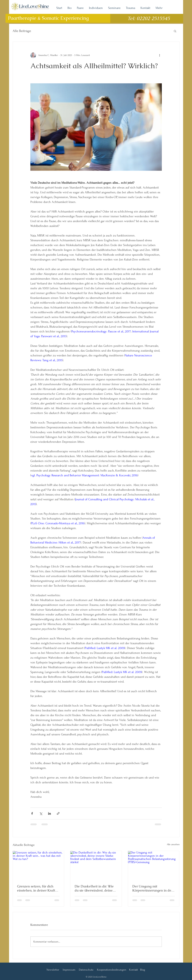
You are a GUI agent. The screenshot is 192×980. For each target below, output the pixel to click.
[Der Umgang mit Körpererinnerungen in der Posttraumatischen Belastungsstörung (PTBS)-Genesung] (154, 865)
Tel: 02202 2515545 (149, 18)
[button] (175, 31)
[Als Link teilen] (58, 813)
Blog (143, 970)
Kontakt (134, 970)
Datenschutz (86, 970)
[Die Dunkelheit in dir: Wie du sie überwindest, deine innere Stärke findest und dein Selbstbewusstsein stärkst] (96, 865)
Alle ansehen (173, 844)
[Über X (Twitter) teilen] (41, 813)
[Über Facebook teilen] (32, 813)
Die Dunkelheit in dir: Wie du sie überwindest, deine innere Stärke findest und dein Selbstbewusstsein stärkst (94, 888)
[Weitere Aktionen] (160, 55)
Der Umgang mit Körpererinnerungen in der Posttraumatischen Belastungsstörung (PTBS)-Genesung (152, 888)
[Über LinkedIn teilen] (49, 813)
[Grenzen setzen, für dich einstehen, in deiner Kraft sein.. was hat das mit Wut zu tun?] (38, 865)
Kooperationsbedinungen (112, 970)
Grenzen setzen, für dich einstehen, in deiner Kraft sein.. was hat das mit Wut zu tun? (37, 888)
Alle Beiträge (22, 31)
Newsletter (53, 970)
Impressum (69, 970)
